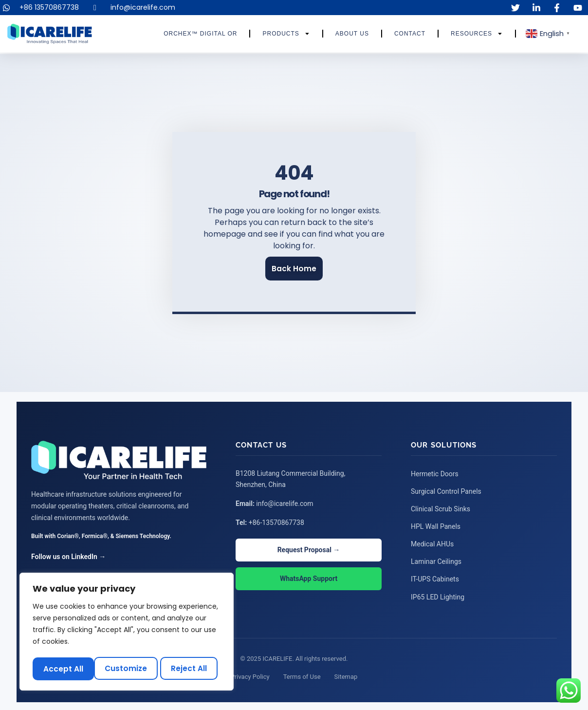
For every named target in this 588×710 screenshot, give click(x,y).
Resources (477, 34)
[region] (127, 633)
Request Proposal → (309, 549)
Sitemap (346, 675)
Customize (64, 668)
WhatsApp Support (309, 578)
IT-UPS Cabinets (435, 578)
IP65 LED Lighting (438, 595)
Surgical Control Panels (446, 490)
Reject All (129, 668)
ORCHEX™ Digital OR (200, 34)
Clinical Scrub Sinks (441, 507)
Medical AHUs (432, 542)
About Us (352, 34)
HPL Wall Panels (436, 525)
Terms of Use (302, 675)
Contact (410, 34)
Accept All (190, 668)
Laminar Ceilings (436, 560)
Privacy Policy (250, 675)
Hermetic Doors (435, 472)
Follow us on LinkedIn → (68, 556)
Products (286, 34)
